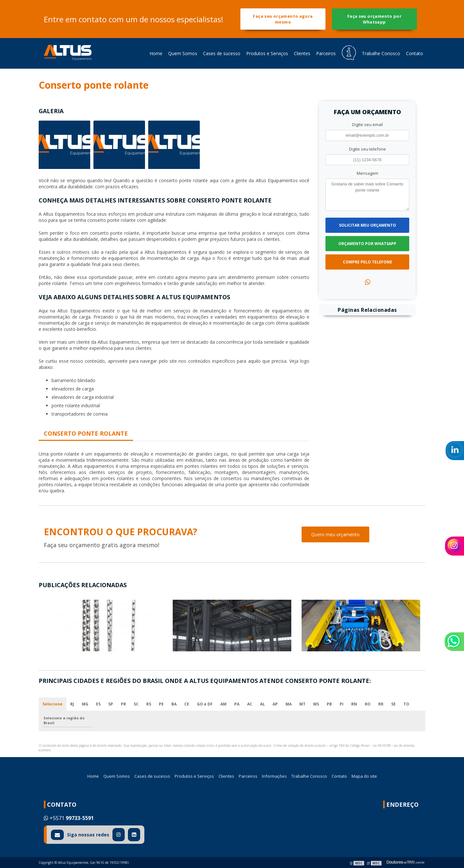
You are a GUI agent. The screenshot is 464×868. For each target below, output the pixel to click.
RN (354, 704)
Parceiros (326, 53)
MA (289, 704)
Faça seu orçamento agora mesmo (283, 19)
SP (111, 704)
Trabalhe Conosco (381, 53)
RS (149, 704)
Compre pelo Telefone (367, 262)
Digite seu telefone (367, 149)
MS (316, 704)
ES (98, 704)
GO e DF (205, 704)
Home (156, 53)
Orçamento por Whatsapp (367, 244)
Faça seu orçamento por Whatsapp (374, 19)
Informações (274, 776)
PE (161, 704)
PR (123, 704)
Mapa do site (364, 776)
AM (223, 704)
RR (381, 704)
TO (406, 704)
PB (329, 704)
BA (174, 704)
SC (136, 704)
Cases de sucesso (222, 53)
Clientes (302, 53)
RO (368, 704)
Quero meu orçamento (335, 534)
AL (262, 704)
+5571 (69, 818)
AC (250, 704)
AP (275, 704)
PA (237, 704)
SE (393, 704)
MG (85, 704)
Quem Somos (183, 53)
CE (187, 704)
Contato (415, 53)
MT (302, 704)
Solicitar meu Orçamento (367, 225)
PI (342, 704)
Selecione (53, 704)
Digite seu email (367, 124)
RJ (72, 704)
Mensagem (367, 173)
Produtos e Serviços (267, 53)
